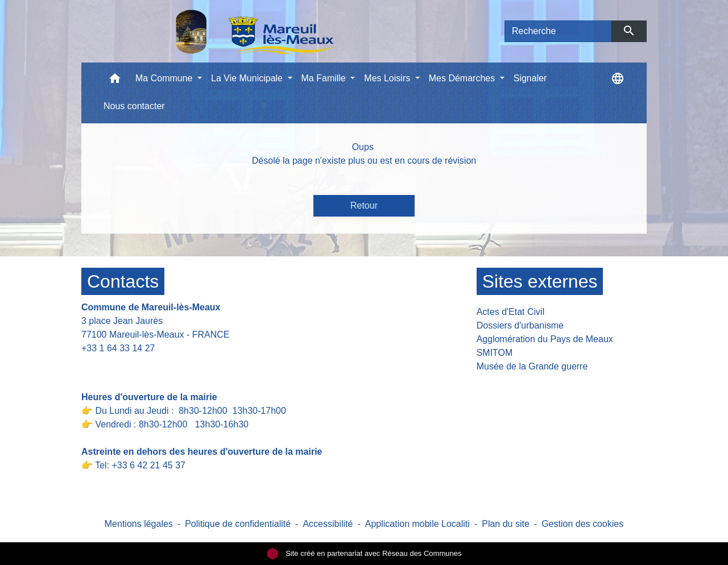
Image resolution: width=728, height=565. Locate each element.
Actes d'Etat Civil (511, 312)
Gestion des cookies (582, 524)
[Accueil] (225, 31)
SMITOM (495, 353)
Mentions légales (139, 524)
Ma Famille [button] (325, 78)
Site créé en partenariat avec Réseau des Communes (364, 553)
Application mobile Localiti (417, 524)
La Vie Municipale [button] (248, 78)
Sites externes (540, 281)
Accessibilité (328, 524)
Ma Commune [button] (165, 78)
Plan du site (506, 524)
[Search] (558, 31)
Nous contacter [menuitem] (134, 106)
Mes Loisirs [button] (388, 78)
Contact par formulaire (134, 366)
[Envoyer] (629, 31)
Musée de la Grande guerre (532, 366)
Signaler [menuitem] (530, 78)
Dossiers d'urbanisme (520, 325)
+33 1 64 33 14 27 (118, 348)
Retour (364, 205)
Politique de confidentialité (238, 524)
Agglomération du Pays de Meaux (545, 339)
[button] (115, 81)
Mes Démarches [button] (463, 78)
